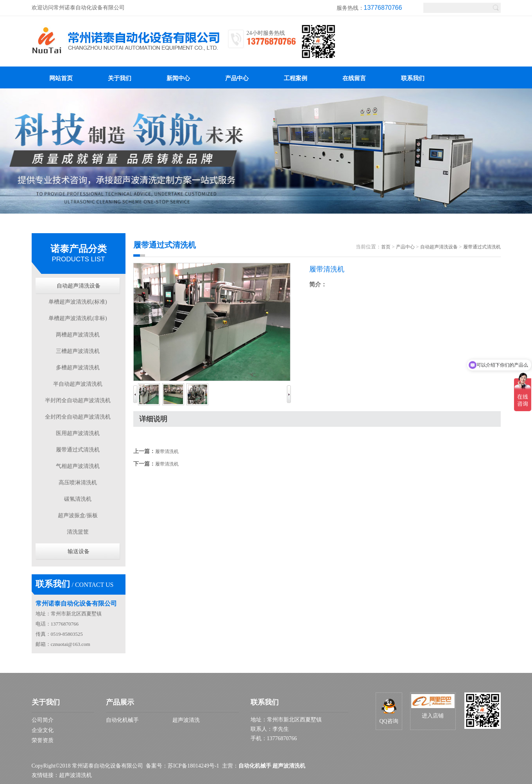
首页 (386, 247)
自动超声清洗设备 (79, 286)
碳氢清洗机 (78, 499)
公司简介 (43, 720)
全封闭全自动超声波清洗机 (78, 417)
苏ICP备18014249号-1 (193, 766)
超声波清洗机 (75, 775)
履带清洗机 (167, 451)
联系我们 (265, 702)
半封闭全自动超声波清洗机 (78, 400)
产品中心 (405, 247)
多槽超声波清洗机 (78, 368)
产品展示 (120, 702)
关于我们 (46, 702)
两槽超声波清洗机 (78, 335)
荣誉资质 (43, 740)
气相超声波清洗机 (78, 466)
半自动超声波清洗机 (78, 384)
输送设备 (79, 551)
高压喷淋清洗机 (78, 483)
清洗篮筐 (78, 532)
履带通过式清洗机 (78, 450)
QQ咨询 (389, 711)
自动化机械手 (122, 720)
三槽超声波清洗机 (78, 351)
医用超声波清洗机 (78, 433)
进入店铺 (433, 706)
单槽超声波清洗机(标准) (78, 302)
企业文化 (43, 730)
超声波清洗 (186, 720)
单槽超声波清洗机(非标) (78, 318)
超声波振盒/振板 (78, 515)
